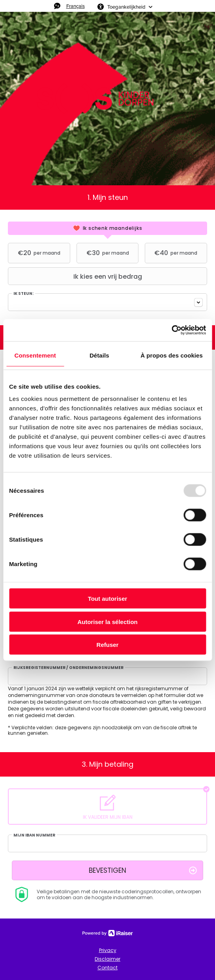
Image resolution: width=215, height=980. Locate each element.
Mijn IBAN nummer (34, 835)
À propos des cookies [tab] (172, 355)
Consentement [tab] (35, 355)
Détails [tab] (99, 355)
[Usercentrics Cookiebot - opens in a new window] (171, 330)
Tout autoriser (108, 599)
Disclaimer (107, 959)
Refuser (108, 645)
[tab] (107, 228)
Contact (107, 968)
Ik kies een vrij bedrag (76, 276)
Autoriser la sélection (107, 621)
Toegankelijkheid (126, 7)
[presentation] (107, 228)
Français (76, 6)
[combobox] (107, 302)
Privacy (108, 950)
